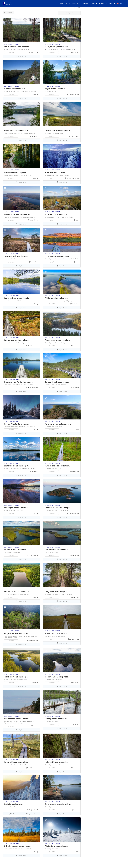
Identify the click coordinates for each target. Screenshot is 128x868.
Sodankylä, (75, 259)
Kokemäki (65, 49)
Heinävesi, (15, 133)
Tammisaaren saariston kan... (58, 804)
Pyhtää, (61, 133)
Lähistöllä (8, 12)
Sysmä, (69, 301)
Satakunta (35, 726)
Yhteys (111, 3)
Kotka (57, 133)
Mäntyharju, (64, 343)
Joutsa (47, 552)
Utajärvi (63, 175)
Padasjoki (64, 301)
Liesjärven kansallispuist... (57, 591)
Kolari (28, 427)
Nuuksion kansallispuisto (16, 172)
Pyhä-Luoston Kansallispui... (58, 256)
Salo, (56, 91)
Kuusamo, (18, 91)
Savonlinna (26, 469)
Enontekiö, (8, 427)
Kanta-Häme (34, 262)
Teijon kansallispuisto (55, 89)
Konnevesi (18, 49)
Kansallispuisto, (9, 49)
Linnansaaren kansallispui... (17, 466)
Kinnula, (17, 765)
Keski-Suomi (34, 52)
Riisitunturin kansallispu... (56, 846)
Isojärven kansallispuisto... (57, 677)
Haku (66, 3)
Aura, (6, 636)
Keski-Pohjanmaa (33, 768)
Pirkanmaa (76, 52)
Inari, (6, 301)
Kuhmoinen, (58, 680)
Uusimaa (36, 178)
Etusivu (60, 3)
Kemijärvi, (58, 259)
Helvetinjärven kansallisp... (57, 762)
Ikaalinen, (48, 385)
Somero (63, 594)
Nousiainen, (34, 636)
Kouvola (58, 343)
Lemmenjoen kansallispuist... (17, 298)
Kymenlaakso (75, 136)
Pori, (34, 721)
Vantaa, (26, 594)
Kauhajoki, (31, 343)
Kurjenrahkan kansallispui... (17, 633)
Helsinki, (7, 594)
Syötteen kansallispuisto (56, 214)
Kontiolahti (24, 807)
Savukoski (21, 849)
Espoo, (7, 175)
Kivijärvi (22, 765)
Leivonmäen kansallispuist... (58, 550)
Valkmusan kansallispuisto (57, 130)
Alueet (74, 3)
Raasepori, (58, 807)
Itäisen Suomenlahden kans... (18, 214)
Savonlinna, (32, 133)
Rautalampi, (25, 49)
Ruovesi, (57, 765)
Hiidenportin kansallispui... (57, 719)
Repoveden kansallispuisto (57, 340)
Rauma (14, 723)
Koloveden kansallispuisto (16, 130)
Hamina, (7, 217)
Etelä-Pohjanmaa (33, 346)
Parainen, (66, 510)
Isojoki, (7, 343)
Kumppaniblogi (85, 3)
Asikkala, (48, 301)
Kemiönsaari (59, 510)
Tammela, (17, 259)
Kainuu (36, 94)
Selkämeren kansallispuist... (17, 719)
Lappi (77, 220)
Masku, (20, 636)
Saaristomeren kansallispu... (58, 508)
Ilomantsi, (48, 636)
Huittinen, (48, 49)
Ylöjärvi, (63, 385)
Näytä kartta (21, 56)
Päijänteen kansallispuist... (57, 298)
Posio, (57, 217)
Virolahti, (32, 217)
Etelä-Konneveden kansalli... (17, 47)
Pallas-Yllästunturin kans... (16, 424)
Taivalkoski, (34, 91)
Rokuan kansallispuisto (55, 172)
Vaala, (67, 175)
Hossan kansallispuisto (15, 89)
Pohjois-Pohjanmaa (73, 178)
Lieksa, (63, 636)
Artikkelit (102, 3)
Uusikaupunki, (21, 723)
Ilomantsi (7, 552)
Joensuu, (7, 807)
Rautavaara (18, 680)
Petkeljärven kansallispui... (16, 550)
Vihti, (29, 175)
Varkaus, (32, 469)
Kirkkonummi (23, 175)
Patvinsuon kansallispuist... (57, 633)
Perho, (27, 765)
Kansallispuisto (50, 91)
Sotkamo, (25, 680)
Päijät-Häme (75, 304)
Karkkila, (58, 594)
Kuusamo (18, 510)
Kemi (57, 427)
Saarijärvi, (58, 469)
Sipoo (22, 594)
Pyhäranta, (8, 723)
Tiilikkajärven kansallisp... (16, 677)
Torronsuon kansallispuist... (17, 256)
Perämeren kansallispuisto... (58, 424)
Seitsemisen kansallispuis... (57, 382)
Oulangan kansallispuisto (16, 508)
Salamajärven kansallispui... (17, 762)
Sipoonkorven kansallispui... (17, 591)
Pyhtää (27, 217)
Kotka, (22, 217)
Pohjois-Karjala (34, 555)
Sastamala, (71, 49)
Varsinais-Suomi (74, 94)
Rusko (12, 638)
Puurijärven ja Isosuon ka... (57, 47)
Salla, (22, 510)
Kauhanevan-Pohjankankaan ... (19, 382)
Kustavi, (23, 721)
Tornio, (61, 427)
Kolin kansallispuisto (14, 804)
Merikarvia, (29, 721)
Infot (94, 3)
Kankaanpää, (13, 343)
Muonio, (32, 427)
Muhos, (57, 175)
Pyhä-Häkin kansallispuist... (57, 466)
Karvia (25, 385)
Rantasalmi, (18, 469)
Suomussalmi (26, 91)
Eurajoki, (7, 721)
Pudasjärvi (63, 217)
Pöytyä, (7, 638)
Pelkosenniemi (66, 259)
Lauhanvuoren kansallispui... (17, 340)
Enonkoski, (8, 133)
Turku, (16, 638)
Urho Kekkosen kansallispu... (17, 846)
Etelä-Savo (35, 136)
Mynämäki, (26, 636)
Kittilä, (19, 301)
